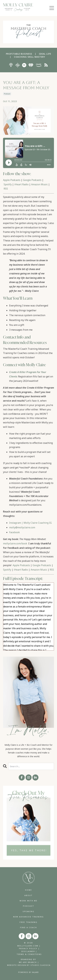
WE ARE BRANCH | (29, 962)
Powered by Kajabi (28, 972)
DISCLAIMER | (29, 951)
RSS (6, 189)
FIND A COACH (28, 927)
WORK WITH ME (28, 901)
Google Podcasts (32, 180)
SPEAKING (28, 911)
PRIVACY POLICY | (29, 948)
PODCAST (28, 906)
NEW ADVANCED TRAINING (28, 917)
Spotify (8, 184)
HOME (28, 890)
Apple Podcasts (12, 180)
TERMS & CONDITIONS (29, 954)
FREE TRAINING (28, 922)
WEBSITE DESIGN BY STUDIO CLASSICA (29, 965)
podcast (7, 94)
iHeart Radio (21, 184)
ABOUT (28, 895)
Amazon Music (39, 184)
